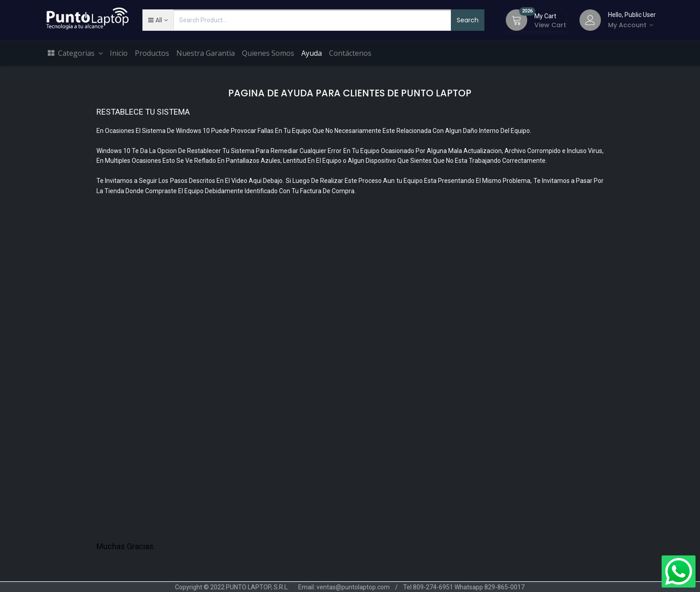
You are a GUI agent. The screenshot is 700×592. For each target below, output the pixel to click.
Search (468, 20)
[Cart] (517, 20)
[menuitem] (119, 54)
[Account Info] (632, 25)
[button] (158, 20)
